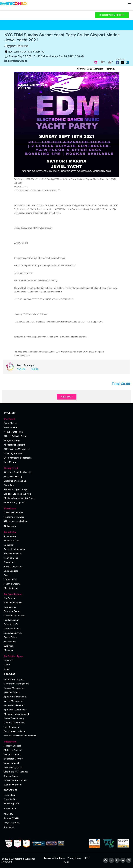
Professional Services (14, 549)
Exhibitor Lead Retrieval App (18, 494)
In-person (9, 660)
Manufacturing (11, 588)
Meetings (8, 650)
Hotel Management (13, 567)
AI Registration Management (17, 449)
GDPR (87, 858)
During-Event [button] (66, 468)
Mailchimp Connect (13, 750)
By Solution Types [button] (66, 656)
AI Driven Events (12, 692)
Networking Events (13, 603)
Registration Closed (112, 15)
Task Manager (11, 462)
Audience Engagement (15, 502)
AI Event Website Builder (16, 436)
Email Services (11, 427)
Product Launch (11, 620)
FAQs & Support (12, 823)
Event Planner (11, 423)
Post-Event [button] (66, 508)
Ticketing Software (13, 453)
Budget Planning (12, 440)
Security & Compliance (15, 731)
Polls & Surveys (11, 727)
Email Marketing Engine (15, 481)
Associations (10, 536)
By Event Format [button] (66, 594)
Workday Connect (13, 785)
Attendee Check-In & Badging (18, 472)
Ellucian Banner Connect (16, 780)
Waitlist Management (14, 701)
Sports (7, 575)
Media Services (11, 541)
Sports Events (11, 637)
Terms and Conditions (54, 858)
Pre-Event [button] (66, 419)
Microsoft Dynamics (13, 767)
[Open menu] (129, 3)
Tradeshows (10, 607)
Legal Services (11, 571)
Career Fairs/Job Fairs (15, 616)
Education (9, 545)
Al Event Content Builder (16, 521)
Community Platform (13, 513)
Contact (22, 369)
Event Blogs (10, 795)
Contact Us (9, 827)
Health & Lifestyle (12, 584)
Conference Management (16, 684)
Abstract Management (14, 445)
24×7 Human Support (14, 679)
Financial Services (13, 554)
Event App (9, 485)
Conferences (10, 598)
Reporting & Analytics (14, 517)
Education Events (12, 611)
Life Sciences (10, 580)
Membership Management (16, 714)
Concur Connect (12, 776)
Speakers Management (15, 697)
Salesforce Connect (14, 759)
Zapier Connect (11, 763)
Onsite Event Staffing (14, 718)
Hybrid (7, 665)
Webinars (9, 646)
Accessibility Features (14, 705)
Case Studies (10, 799)
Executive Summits (13, 633)
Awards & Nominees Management (20, 736)
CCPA (67, 862)
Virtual (7, 669)
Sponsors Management (15, 710)
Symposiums (10, 642)
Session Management (14, 688)
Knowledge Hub (12, 804)
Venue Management (14, 432)
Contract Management (15, 723)
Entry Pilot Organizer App (16, 489)
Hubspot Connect (12, 746)
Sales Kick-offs (11, 624)
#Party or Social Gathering (90, 69)
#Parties (111, 69)
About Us (8, 814)
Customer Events (12, 629)
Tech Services (11, 558)
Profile (35, 369)
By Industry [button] (66, 532)
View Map (67, 397)
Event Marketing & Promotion (18, 458)
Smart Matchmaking (13, 476)
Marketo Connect (12, 754)
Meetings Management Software (20, 498)
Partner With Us (11, 818)
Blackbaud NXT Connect (16, 772)
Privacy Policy (74, 858)
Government (10, 562)
